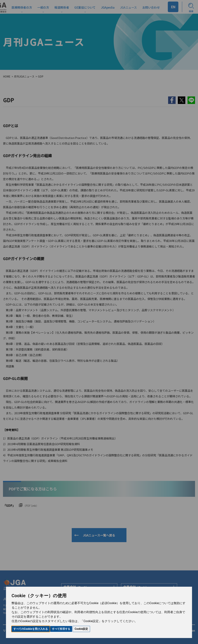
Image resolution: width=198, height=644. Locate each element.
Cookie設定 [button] (81, 629)
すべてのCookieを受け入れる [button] (31, 629)
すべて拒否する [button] (61, 629)
